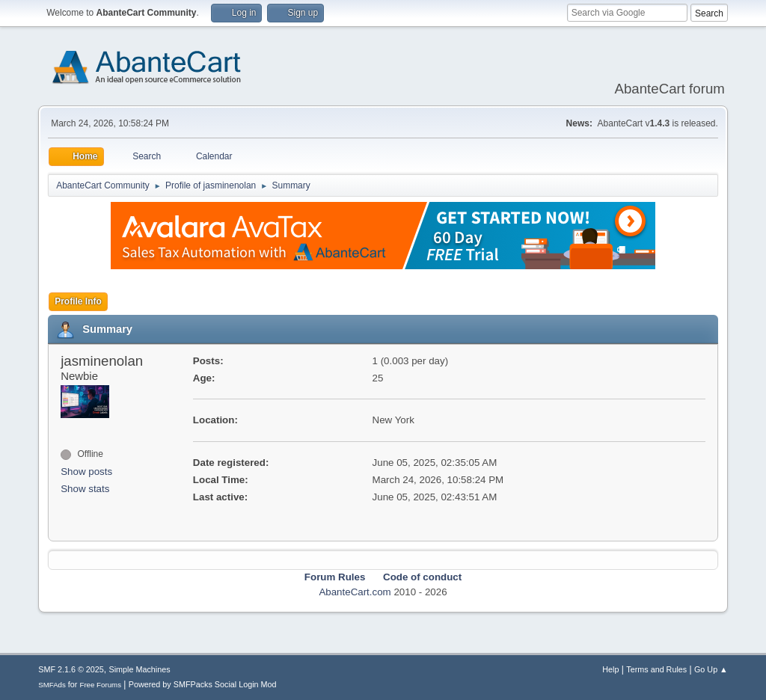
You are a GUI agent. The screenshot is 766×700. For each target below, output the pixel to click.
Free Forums (100, 685)
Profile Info (78, 301)
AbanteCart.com (355, 592)
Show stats (85, 489)
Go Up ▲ (711, 669)
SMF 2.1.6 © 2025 (71, 669)
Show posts (86, 472)
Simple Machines (140, 669)
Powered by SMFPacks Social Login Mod (203, 684)
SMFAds (52, 685)
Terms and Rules (656, 669)
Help (610, 669)
